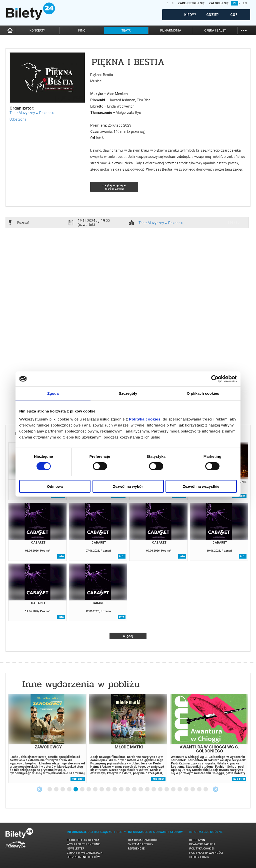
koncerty (37, 30)
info (234, 222)
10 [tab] (108, 789)
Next (215, 789)
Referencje (136, 849)
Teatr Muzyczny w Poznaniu (32, 113)
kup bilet (78, 779)
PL (235, 3)
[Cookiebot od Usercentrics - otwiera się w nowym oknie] (215, 379)
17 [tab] (154, 789)
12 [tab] (121, 789)
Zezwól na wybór (128, 486)
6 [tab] (82, 789)
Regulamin (197, 840)
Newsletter (75, 849)
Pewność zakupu (202, 844)
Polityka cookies (202, 849)
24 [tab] (199, 789)
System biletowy (141, 844)
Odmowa (55, 486)
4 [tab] (69, 789)
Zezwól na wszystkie (201, 486)
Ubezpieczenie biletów (83, 857)
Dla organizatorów (143, 840)
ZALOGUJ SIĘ (219, 3)
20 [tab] (173, 789)
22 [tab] (186, 789)
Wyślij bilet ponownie (83, 844)
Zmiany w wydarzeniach (85, 853)
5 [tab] (76, 789)
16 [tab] (147, 789)
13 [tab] (128, 789)
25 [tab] (206, 789)
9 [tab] (102, 789)
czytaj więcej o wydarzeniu (114, 187)
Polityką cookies (145, 419)
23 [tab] (193, 789)
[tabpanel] (47, 739)
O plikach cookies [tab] (203, 393)
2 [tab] (56, 789)
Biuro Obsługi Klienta (83, 840)
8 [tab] (95, 789)
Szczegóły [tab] (128, 393)
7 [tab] (89, 789)
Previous (39, 789)
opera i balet (215, 30)
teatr (126, 30)
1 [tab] (50, 789)
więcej (128, 636)
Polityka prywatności (206, 853)
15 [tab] (141, 789)
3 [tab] (63, 789)
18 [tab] (160, 789)
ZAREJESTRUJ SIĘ (191, 3)
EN (245, 3)
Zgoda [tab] (53, 393)
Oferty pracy (199, 857)
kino (82, 30)
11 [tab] (115, 789)
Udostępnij (18, 119)
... (244, 30)
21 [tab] (180, 789)
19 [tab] (167, 789)
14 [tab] (134, 789)
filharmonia (171, 30)
